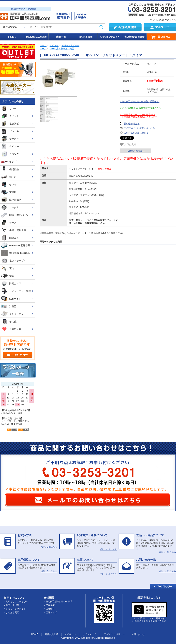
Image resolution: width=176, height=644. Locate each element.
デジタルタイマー (70, 45)
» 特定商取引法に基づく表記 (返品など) (140, 102)
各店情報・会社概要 (134, 37)
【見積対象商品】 (136, 151)
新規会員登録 (51, 634)
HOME (12, 37)
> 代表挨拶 (49, 605)
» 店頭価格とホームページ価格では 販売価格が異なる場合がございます (139, 116)
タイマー (54, 45)
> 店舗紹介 (49, 609)
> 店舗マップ (50, 612)
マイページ (70, 634)
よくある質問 (85, 37)
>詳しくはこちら (49, 547)
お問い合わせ (138, 634)
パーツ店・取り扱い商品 (62, 49)
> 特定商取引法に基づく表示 (58, 601)
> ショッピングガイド (15, 609)
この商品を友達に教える (136, 133)
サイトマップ (89, 634)
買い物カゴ (161, 37)
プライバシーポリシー (114, 634)
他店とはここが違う (36, 37)
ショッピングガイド (110, 37)
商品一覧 (61, 37)
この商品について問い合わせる (140, 128)
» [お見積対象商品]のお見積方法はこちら (140, 108)
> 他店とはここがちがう (16, 601)
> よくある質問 (11, 612)
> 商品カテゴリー (13, 605)
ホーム (43, 45)
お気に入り (128, 144)
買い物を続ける (132, 124)
